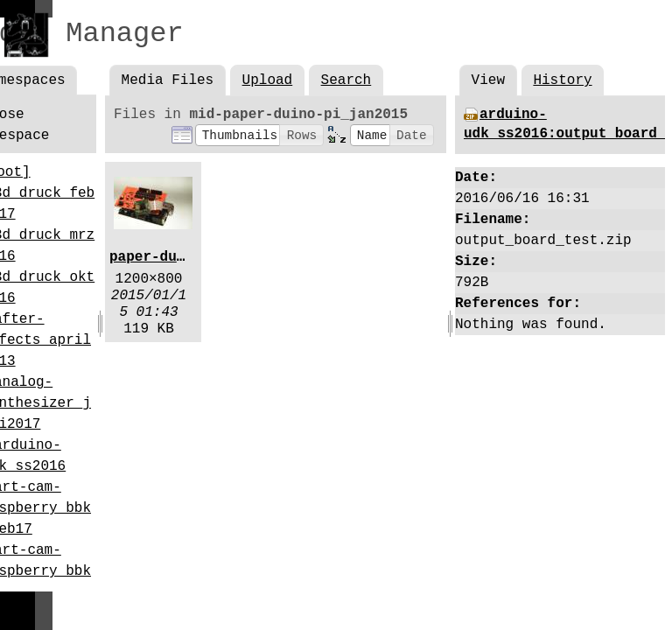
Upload (268, 80)
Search (346, 80)
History (562, 80)
